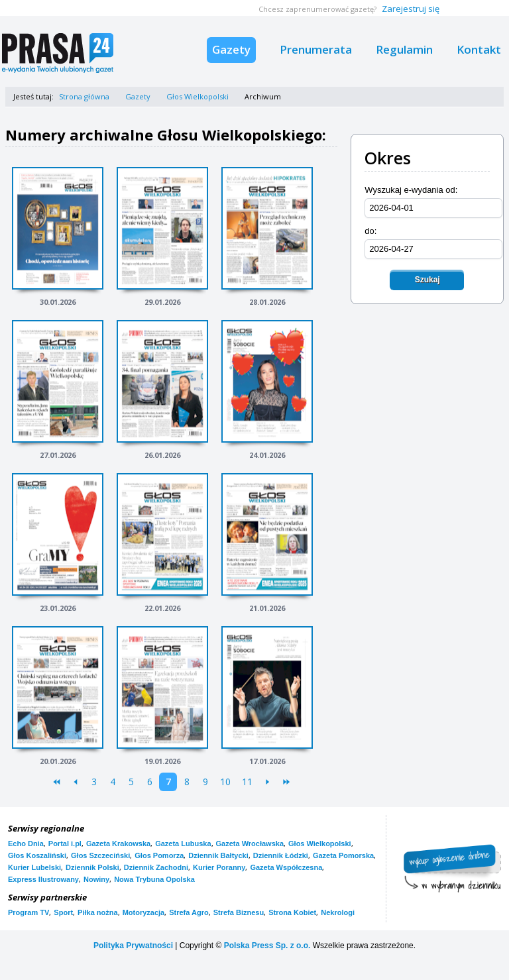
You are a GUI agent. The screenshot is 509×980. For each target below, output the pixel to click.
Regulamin (404, 49)
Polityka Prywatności (133, 946)
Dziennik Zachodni (156, 867)
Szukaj (427, 280)
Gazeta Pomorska (343, 855)
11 (247, 782)
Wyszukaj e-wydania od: (411, 190)
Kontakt (479, 49)
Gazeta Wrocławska (250, 844)
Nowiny (96, 879)
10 (225, 782)
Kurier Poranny (219, 867)
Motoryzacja (144, 912)
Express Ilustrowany (43, 879)
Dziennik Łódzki (281, 855)
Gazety (231, 49)
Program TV (28, 912)
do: (370, 231)
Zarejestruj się (411, 9)
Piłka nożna (98, 912)
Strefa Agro (189, 912)
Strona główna (84, 96)
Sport (63, 912)
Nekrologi (338, 912)
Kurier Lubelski (34, 867)
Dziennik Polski (92, 867)
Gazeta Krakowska (118, 844)
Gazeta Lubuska (183, 844)
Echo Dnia (26, 844)
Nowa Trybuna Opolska (154, 879)
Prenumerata (316, 49)
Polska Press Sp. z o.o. (267, 946)
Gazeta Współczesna (286, 867)
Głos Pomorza (159, 855)
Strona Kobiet (292, 912)
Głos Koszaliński (37, 855)
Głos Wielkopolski (198, 96)
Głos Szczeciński (100, 855)
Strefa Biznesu (239, 912)
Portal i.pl (65, 844)
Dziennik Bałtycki (218, 855)
